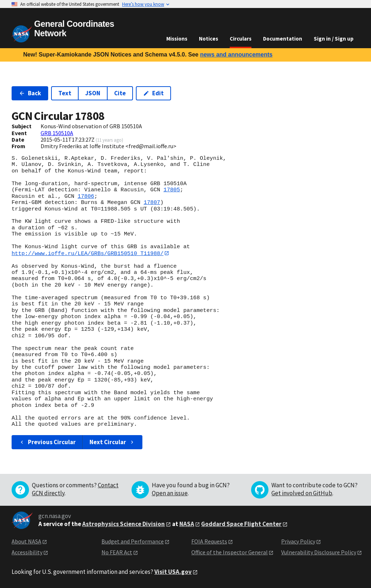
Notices (209, 39)
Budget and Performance (133, 541)
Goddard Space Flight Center (241, 524)
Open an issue (170, 493)
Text (65, 93)
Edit (153, 93)
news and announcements (236, 55)
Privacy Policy (298, 541)
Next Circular (112, 442)
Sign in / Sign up (334, 39)
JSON (93, 93)
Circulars (241, 39)
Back (30, 93)
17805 (172, 190)
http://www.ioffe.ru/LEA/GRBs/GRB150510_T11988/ (87, 253)
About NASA (26, 541)
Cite (120, 93)
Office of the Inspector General (230, 552)
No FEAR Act (117, 552)
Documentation (283, 39)
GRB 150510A (57, 133)
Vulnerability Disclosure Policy (319, 552)
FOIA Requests (209, 541)
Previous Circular (47, 442)
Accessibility (27, 552)
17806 (86, 196)
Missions (177, 39)
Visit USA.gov (173, 572)
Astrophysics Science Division (124, 524)
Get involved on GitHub (302, 493)
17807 (152, 203)
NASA (187, 524)
